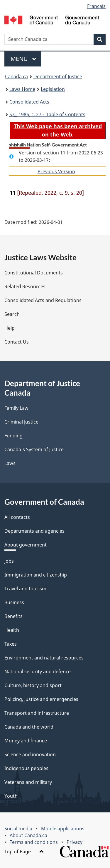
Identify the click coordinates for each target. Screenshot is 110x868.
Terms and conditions (34, 842)
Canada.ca (16, 76)
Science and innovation (30, 754)
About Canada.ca (28, 835)
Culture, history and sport (33, 685)
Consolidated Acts (29, 102)
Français (96, 6)
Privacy (75, 842)
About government (26, 545)
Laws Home (22, 89)
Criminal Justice (21, 422)
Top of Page (24, 852)
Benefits (13, 616)
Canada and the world (29, 727)
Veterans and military (28, 782)
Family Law (16, 408)
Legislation (53, 89)
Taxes (11, 644)
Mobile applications (63, 829)
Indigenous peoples (26, 768)
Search (12, 314)
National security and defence (38, 672)
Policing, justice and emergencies (41, 699)
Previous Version (56, 171)
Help (10, 328)
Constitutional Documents (34, 273)
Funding (13, 436)
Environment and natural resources (44, 658)
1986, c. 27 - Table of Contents (47, 114)
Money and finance (26, 741)
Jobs (9, 561)
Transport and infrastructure (37, 713)
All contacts (17, 517)
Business (14, 602)
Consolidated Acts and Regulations (43, 300)
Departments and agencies (34, 531)
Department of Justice (58, 76)
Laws (10, 463)
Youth (11, 796)
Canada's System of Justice (34, 449)
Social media (18, 829)
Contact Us (17, 342)
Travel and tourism (25, 589)
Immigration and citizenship (36, 575)
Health (12, 630)
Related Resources (25, 286)
